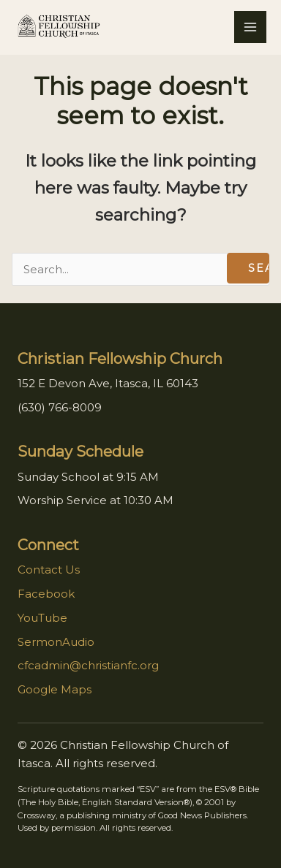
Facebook (46, 594)
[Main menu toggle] (250, 27)
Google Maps (55, 689)
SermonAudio (56, 642)
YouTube (42, 618)
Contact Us (49, 570)
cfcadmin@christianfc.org (88, 665)
